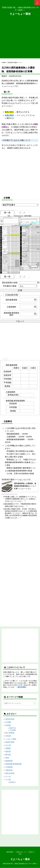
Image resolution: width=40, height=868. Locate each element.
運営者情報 (22, 687)
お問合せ (31, 852)
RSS (20, 854)
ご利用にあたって (21, 852)
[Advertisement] (20, 38)
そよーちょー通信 (20, 14)
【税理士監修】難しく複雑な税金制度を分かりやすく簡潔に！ (20, 864)
